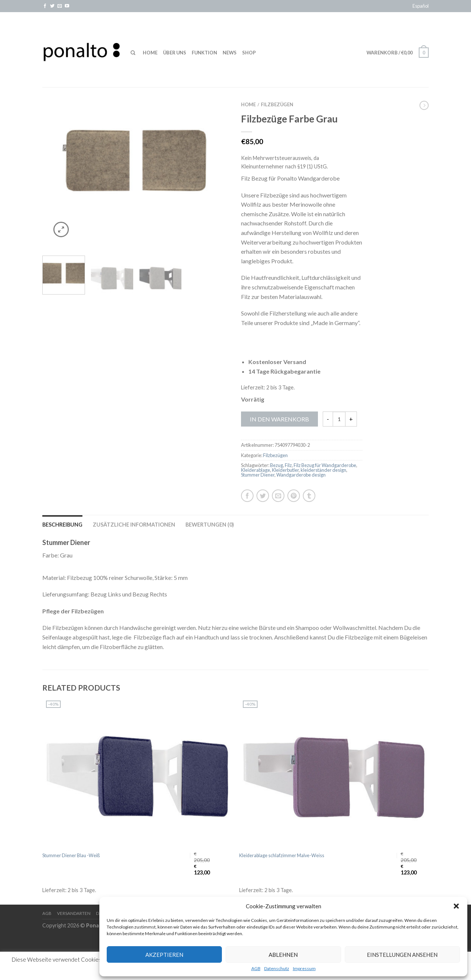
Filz (288, 465)
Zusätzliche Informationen (134, 525)
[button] (456, 906)
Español (421, 6)
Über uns (175, 53)
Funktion (204, 53)
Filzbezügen (277, 104)
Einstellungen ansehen (402, 955)
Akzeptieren (164, 955)
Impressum (304, 969)
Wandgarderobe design (301, 475)
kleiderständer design (323, 470)
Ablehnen (283, 955)
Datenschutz (277, 969)
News (230, 53)
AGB (256, 969)
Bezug (277, 465)
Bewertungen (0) (210, 525)
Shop (249, 53)
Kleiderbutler (285, 470)
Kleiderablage (256, 470)
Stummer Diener (258, 475)
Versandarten (74, 913)
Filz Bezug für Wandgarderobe (325, 465)
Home (150, 53)
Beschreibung (62, 525)
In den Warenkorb (279, 419)
